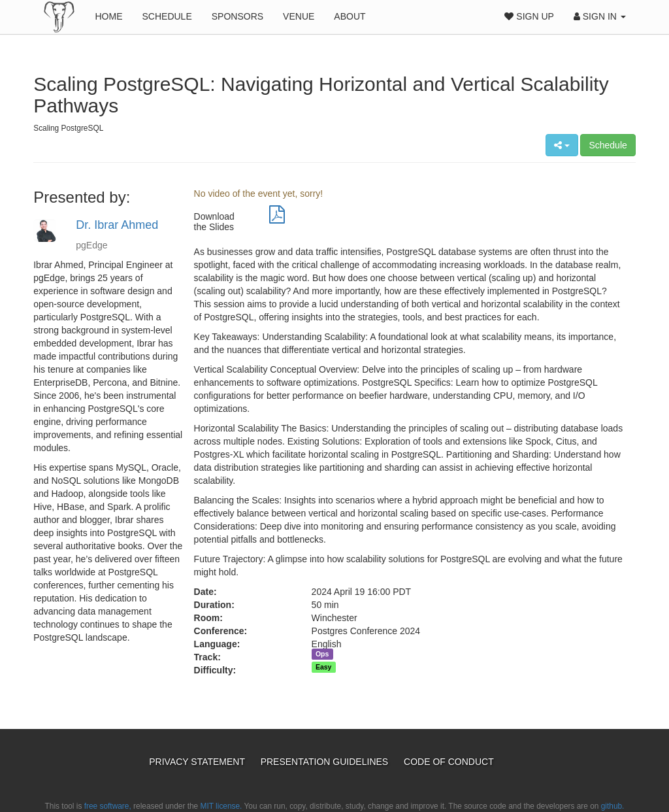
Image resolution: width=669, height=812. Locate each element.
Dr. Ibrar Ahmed (117, 225)
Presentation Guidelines (326, 762)
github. (613, 806)
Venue (299, 16)
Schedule (167, 16)
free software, (108, 806)
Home (108, 16)
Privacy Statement (198, 762)
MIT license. (221, 806)
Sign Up (529, 16)
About (350, 16)
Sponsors (237, 16)
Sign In (600, 16)
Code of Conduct (449, 762)
